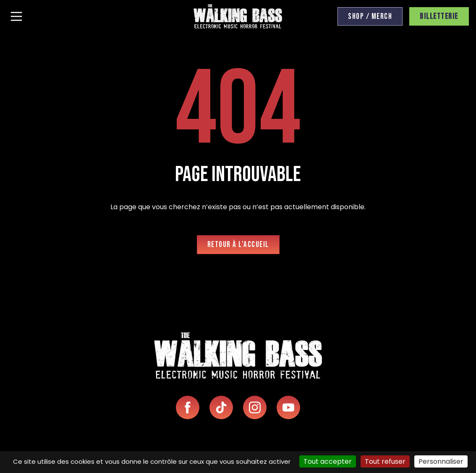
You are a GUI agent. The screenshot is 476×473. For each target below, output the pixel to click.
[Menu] (16, 16)
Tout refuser (385, 461)
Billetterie (439, 17)
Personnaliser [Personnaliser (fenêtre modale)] (441, 461)
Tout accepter (328, 461)
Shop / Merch (370, 17)
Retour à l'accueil (238, 245)
